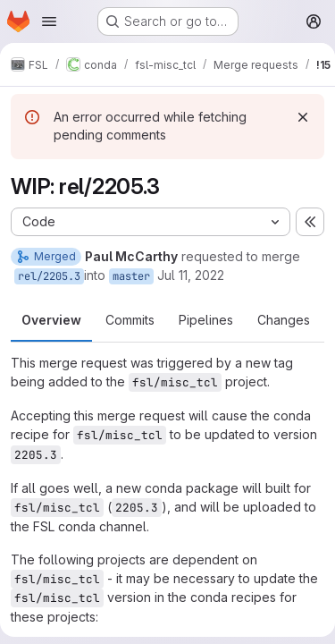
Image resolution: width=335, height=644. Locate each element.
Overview (51, 320)
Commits (130, 320)
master (131, 276)
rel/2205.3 (49, 276)
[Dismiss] (303, 117)
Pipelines (206, 320)
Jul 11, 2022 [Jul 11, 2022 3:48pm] (191, 275)
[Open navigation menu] (49, 21)
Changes (284, 320)
